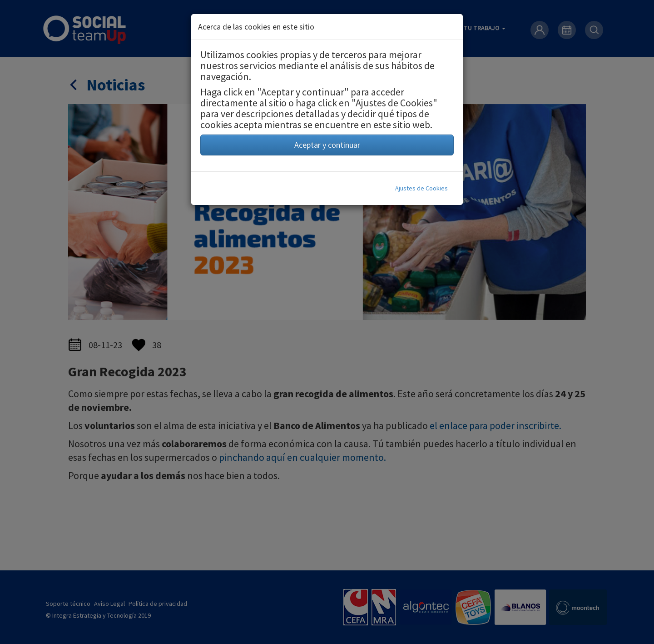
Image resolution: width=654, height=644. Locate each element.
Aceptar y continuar (327, 145)
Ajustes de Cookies (421, 188)
